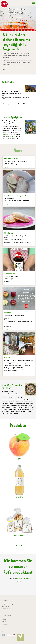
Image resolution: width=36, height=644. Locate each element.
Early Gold (12, 136)
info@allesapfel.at (6, 608)
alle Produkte (18, 546)
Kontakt (4, 620)
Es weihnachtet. (9, 274)
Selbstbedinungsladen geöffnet (15, 196)
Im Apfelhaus (9, 312)
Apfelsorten (5, 134)
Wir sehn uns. (9, 233)
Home (3, 618)
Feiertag (7, 357)
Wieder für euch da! (11, 159)
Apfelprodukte (19, 519)
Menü (32, 3)
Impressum (4, 621)
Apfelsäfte (19, 481)
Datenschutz (5, 625)
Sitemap (4, 623)
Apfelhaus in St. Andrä (23, 579)
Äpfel (19, 446)
